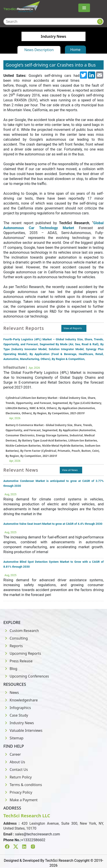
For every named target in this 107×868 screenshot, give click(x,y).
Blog (10, 669)
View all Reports (73, 328)
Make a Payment (20, 800)
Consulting (16, 638)
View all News (70, 470)
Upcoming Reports (22, 653)
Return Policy (18, 777)
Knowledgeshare (20, 700)
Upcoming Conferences (26, 676)
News (11, 692)
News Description (39, 50)
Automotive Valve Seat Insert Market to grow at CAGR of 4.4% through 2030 (53, 524)
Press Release (18, 661)
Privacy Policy (18, 792)
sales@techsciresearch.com (37, 834)
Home (75, 50)
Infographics (17, 708)
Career (12, 754)
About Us (14, 762)
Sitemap (13, 738)
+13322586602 (33, 840)
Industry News (19, 723)
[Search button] (100, 22)
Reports (13, 646)
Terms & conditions (23, 785)
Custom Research (21, 631)
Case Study (16, 715)
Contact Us (16, 770)
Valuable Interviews (23, 730)
